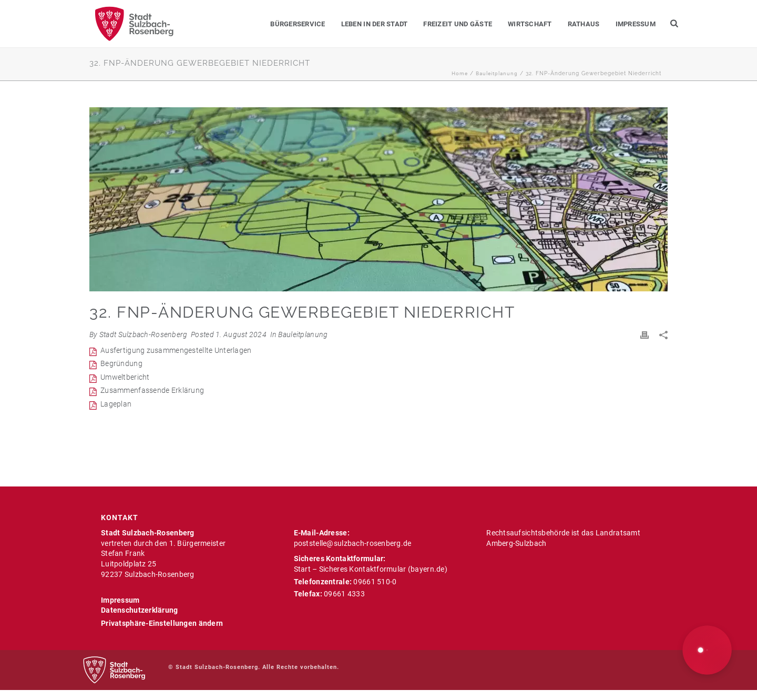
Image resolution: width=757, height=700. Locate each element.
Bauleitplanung (497, 73)
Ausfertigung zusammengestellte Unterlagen (176, 350)
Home (460, 73)
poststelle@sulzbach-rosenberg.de (353, 543)
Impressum (636, 24)
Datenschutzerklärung (140, 610)
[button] (707, 650)
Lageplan (116, 404)
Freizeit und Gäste (458, 24)
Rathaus (584, 24)
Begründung (121, 363)
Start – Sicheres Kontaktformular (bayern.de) (371, 569)
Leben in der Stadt (375, 24)
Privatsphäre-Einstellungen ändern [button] (162, 623)
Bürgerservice (298, 24)
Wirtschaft (530, 24)
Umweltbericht (125, 377)
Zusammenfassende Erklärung (152, 390)
